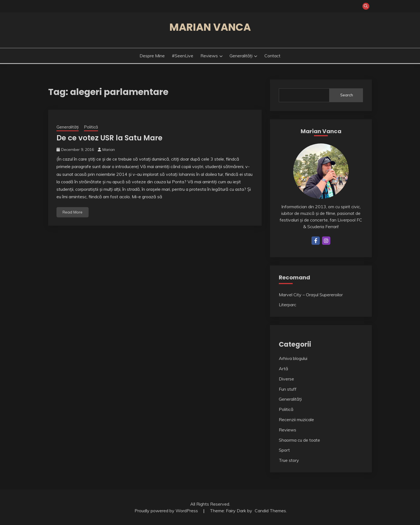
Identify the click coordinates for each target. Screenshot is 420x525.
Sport (284, 450)
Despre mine (152, 56)
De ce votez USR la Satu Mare (109, 138)
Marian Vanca (210, 27)
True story (289, 460)
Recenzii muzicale (296, 420)
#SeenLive (183, 56)
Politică (91, 127)
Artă (284, 369)
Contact (272, 56)
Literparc (288, 305)
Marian (109, 150)
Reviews (209, 56)
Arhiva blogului (293, 358)
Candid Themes (270, 511)
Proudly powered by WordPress (167, 511)
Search (347, 95)
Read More (73, 212)
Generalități (241, 56)
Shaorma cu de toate (299, 440)
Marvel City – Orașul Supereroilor (311, 295)
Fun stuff (288, 389)
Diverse (286, 379)
